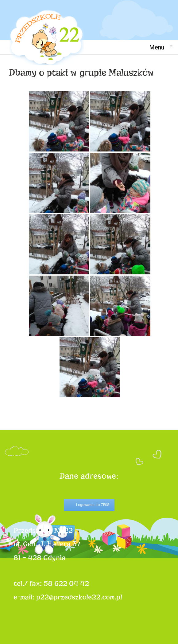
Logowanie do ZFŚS (93, 505)
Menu (159, 47)
